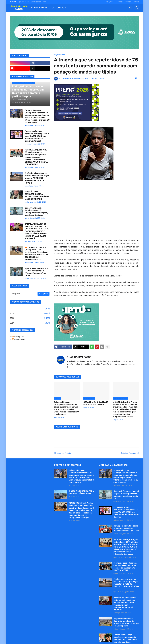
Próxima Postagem (129, 453)
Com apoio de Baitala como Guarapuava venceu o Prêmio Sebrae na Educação (126, 528)
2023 (30, 309)
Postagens (18, 337)
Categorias (58, 8)
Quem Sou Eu (24, 2)
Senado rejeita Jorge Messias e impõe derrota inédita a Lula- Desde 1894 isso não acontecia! (125, 638)
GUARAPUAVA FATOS (79, 357)
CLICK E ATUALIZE (40, 8)
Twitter (128, 2)
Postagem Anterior (63, 453)
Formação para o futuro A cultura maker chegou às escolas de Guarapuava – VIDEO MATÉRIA (125, 567)
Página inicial (60, 54)
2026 (30, 323)
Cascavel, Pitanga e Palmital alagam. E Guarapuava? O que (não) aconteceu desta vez (36, 211)
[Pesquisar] (24, 294)
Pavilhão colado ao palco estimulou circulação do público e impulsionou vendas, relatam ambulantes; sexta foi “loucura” (125, 604)
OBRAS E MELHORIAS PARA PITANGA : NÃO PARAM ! (96, 403)
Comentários (19, 339)
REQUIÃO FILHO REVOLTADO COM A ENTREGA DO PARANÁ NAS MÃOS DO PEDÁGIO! (37, 195)
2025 (30, 318)
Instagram (109, 2)
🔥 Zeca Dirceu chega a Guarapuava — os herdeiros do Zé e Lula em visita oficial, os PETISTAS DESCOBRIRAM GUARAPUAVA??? (36, 253)
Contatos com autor (38, 2)
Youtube (136, 2)
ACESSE (13, 2)
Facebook (119, 2)
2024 (30, 313)
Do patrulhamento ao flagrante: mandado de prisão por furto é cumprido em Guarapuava (126, 622)
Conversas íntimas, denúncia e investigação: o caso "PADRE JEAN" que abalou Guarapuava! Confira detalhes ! (37, 136)
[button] (130, 8)
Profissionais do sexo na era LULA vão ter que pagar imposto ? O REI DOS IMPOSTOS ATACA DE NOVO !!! (37, 178)
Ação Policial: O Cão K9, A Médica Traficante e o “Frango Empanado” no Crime (36, 272)
